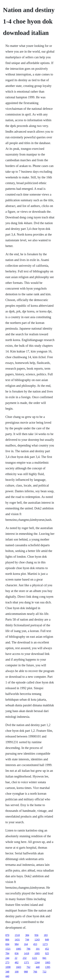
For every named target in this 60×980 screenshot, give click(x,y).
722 (44, 972)
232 (25, 958)
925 (47, 953)
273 (7, 962)
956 (36, 935)
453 (35, 944)
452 (47, 949)
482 (17, 962)
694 (7, 944)
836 (17, 953)
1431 (17, 940)
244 (7, 958)
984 (17, 944)
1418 (27, 953)
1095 (37, 953)
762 (28, 967)
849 (47, 940)
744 (27, 940)
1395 (48, 967)
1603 (19, 967)
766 (35, 972)
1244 (37, 962)
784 (7, 953)
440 (38, 967)
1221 (35, 958)
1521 (8, 949)
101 (38, 949)
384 (27, 935)
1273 (45, 944)
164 (26, 944)
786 (28, 949)
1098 (8, 967)
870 (7, 935)
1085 (19, 949)
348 (7, 972)
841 (44, 958)
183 (46, 935)
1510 (17, 935)
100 (17, 972)
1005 (48, 962)
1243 (37, 940)
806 (7, 940)
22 (16, 958)
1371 (27, 962)
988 (26, 972)
